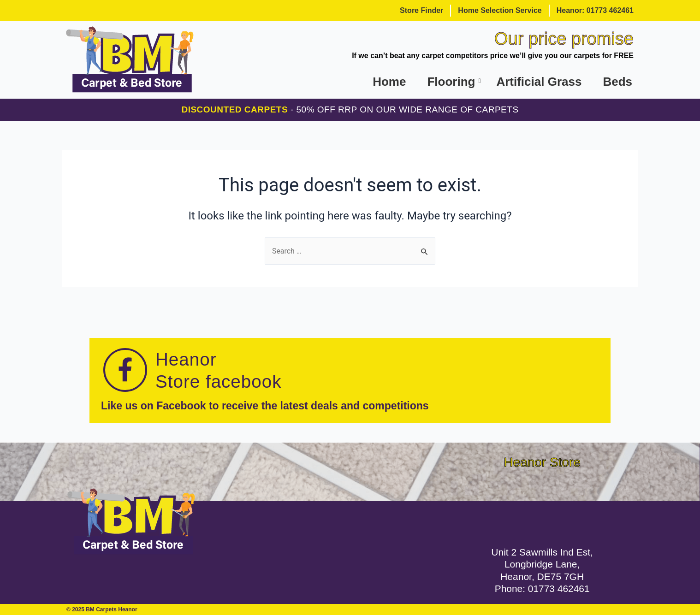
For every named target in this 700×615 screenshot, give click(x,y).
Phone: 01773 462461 (542, 588)
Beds (617, 82)
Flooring (452, 82)
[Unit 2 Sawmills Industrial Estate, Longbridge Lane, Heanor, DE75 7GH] (542, 505)
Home (389, 82)
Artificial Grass (539, 82)
